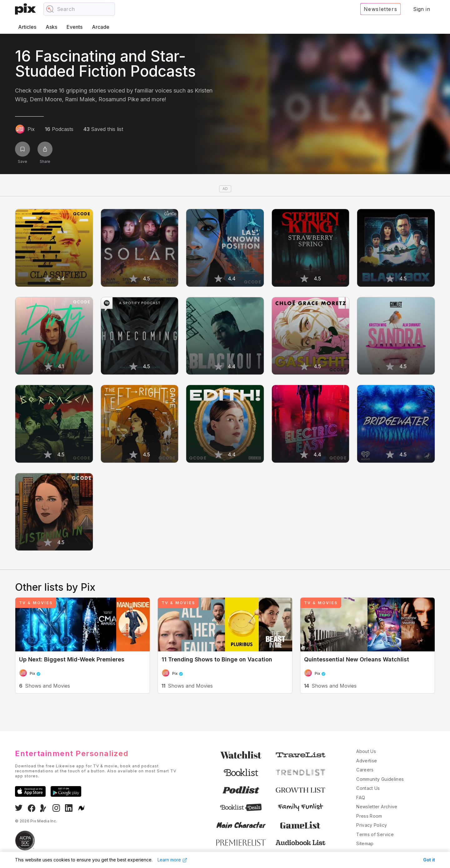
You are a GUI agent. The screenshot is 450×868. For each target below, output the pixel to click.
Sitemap (365, 843)
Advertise (367, 761)
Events (75, 27)
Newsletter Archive (377, 807)
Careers (365, 770)
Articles (27, 27)
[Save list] (22, 149)
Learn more (172, 860)
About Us (366, 751)
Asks (51, 27)
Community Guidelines (380, 779)
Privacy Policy (372, 825)
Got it (429, 860)
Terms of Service (375, 834)
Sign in (422, 9)
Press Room (369, 816)
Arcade (101, 27)
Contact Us (368, 788)
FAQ (361, 798)
